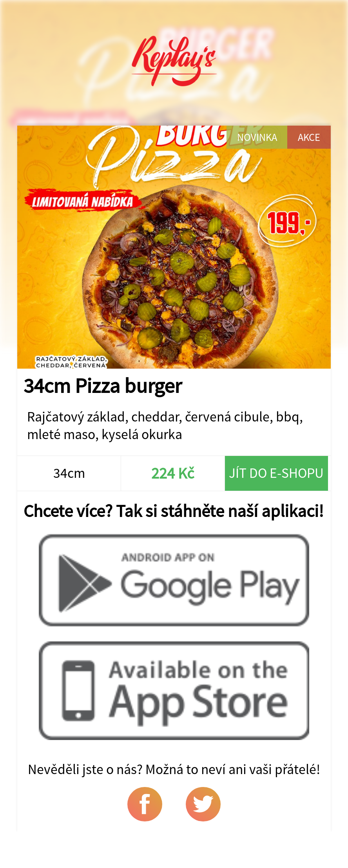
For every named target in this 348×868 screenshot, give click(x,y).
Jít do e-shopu (276, 473)
